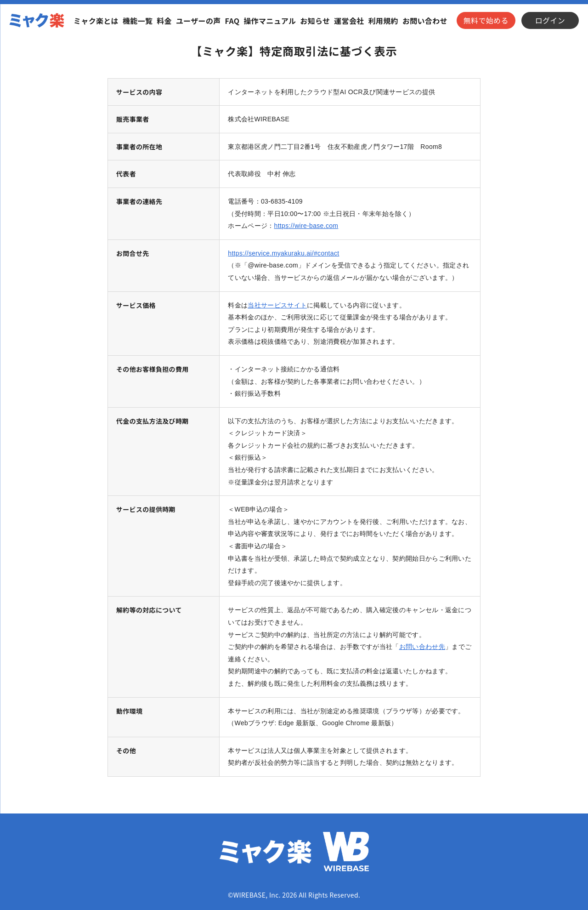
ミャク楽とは (96, 21)
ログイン (550, 20)
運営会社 (349, 21)
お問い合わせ (425, 21)
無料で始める (486, 20)
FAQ (232, 21)
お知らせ (315, 21)
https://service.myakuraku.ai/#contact (283, 253)
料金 (164, 21)
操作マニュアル (270, 21)
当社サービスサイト (277, 305)
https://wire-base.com (306, 226)
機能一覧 (138, 21)
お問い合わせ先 (422, 647)
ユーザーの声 (198, 21)
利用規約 (383, 21)
